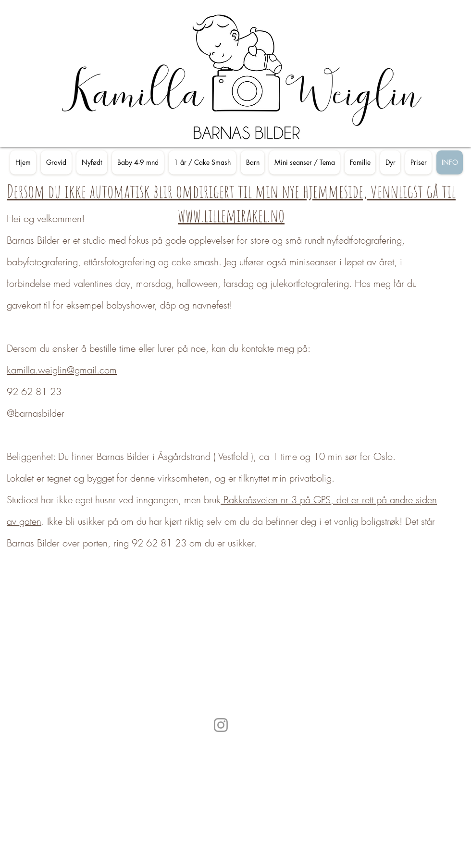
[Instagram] (221, 725)
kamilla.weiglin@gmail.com (62, 370)
